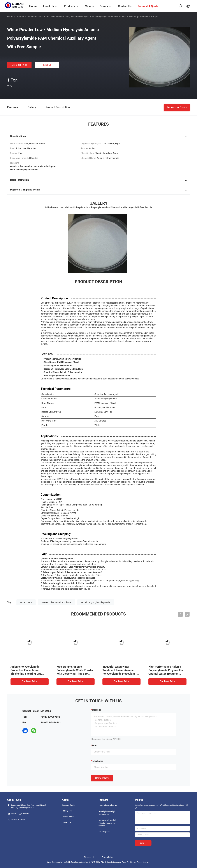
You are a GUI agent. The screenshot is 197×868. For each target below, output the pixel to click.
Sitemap (87, 857)
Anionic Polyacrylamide (38, 17)
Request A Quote (177, 107)
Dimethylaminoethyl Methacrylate (107, 813)
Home (10, 17)
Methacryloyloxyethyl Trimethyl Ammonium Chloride (107, 823)
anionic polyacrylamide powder (96, 602)
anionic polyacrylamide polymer (57, 602)
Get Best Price (19, 65)
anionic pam (26, 602)
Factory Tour (67, 811)
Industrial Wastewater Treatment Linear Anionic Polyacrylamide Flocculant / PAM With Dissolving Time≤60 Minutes (121, 674)
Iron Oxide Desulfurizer (108, 805)
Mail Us (47, 65)
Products (20, 17)
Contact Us (66, 822)
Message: (97, 710)
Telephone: (97, 761)
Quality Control (68, 817)
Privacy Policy (108, 857)
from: (95, 745)
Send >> (143, 843)
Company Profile (69, 805)
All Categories (104, 832)
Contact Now (102, 778)
